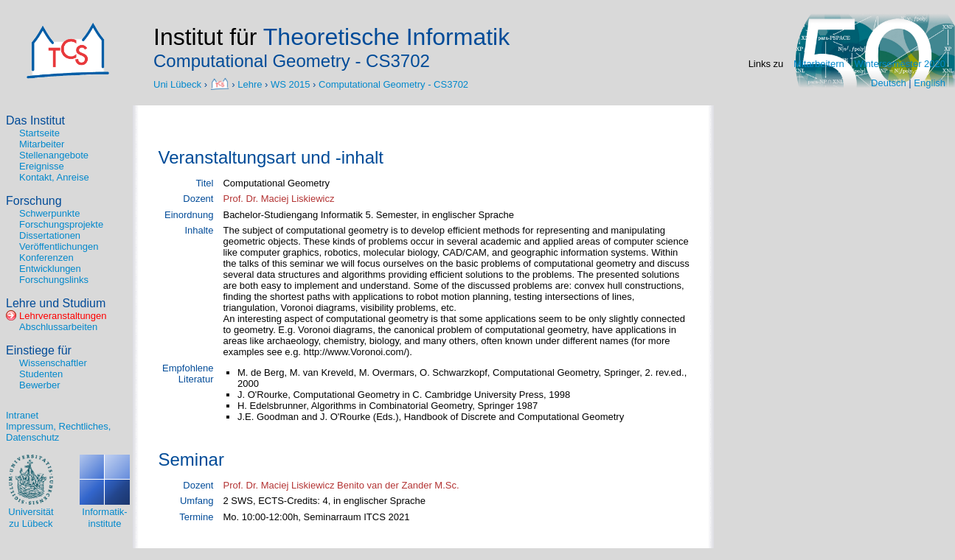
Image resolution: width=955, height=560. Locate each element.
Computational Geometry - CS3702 (393, 84)
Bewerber (40, 385)
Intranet (22, 415)
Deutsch (889, 83)
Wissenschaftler (53, 363)
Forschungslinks (54, 280)
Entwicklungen (50, 269)
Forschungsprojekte (61, 224)
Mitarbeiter (42, 144)
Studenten (41, 374)
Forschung (34, 201)
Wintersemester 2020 (900, 64)
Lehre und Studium (56, 303)
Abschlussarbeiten (58, 327)
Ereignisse (42, 166)
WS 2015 (290, 84)
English (930, 83)
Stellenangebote (54, 155)
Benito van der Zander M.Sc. (398, 485)
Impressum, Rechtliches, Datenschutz (58, 432)
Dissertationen (50, 235)
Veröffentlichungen (59, 246)
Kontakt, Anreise (54, 177)
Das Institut (35, 120)
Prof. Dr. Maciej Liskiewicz (278, 199)
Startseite (39, 133)
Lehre (250, 84)
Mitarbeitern (819, 64)
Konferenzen (46, 258)
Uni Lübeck (179, 84)
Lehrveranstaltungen (63, 316)
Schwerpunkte (49, 213)
